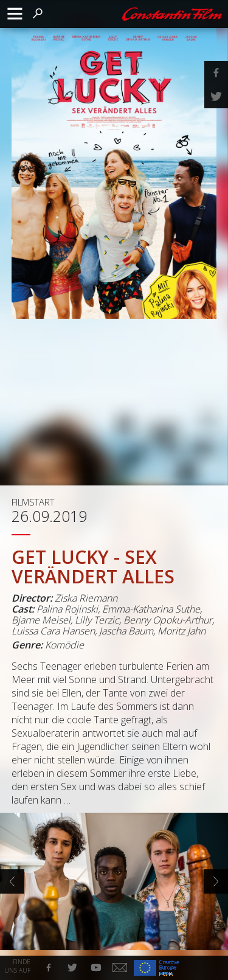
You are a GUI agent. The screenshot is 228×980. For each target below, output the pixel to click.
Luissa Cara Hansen (53, 631)
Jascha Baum (126, 631)
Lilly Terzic (97, 620)
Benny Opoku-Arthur (168, 620)
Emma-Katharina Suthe (151, 609)
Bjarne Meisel (41, 620)
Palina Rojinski (67, 609)
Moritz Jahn (181, 631)
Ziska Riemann (86, 598)
